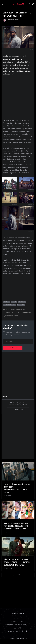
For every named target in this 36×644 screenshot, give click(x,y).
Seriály (7, 28)
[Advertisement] (18, 98)
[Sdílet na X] (18, 312)
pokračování (10, 305)
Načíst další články (18, 575)
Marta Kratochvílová (13, 20)
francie (22, 302)
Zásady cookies (9, 628)
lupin (14, 302)
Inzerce (11, 631)
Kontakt (30, 628)
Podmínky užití (18, 621)
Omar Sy (21, 305)
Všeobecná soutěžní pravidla (18, 625)
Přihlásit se (13, 348)
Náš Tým (21, 628)
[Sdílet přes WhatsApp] (27, 312)
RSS (17, 631)
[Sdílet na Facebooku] (9, 312)
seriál (7, 302)
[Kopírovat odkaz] (11, 316)
